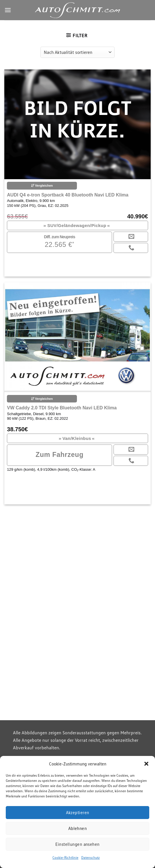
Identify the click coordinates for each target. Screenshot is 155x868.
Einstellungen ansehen (77, 844)
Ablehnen (78, 828)
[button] (146, 764)
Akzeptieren (78, 812)
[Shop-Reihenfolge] (77, 52)
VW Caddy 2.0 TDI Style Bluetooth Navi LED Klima (62, 408)
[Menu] (8, 10)
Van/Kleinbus (77, 438)
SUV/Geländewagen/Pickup (77, 225)
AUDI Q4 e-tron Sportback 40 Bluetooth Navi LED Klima (68, 195)
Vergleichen (42, 186)
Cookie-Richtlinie (65, 857)
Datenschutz (90, 857)
